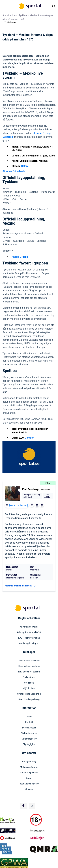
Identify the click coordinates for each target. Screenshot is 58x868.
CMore (25, 166)
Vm (15, 15)
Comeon (30, 438)
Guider (29, 717)
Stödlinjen (29, 683)
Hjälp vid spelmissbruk (29, 666)
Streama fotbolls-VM (14, 171)
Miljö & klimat (29, 688)
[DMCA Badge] (14, 820)
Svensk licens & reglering (29, 694)
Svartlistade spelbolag (29, 700)
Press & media (29, 728)
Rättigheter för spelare (29, 672)
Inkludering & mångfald (29, 644)
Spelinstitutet (29, 677)
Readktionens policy (29, 784)
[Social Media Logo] (24, 806)
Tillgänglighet (29, 744)
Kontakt (29, 722)
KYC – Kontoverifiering (29, 638)
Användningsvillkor (29, 627)
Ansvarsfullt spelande (29, 661)
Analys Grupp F (20, 257)
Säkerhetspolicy (29, 739)
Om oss (29, 789)
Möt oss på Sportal (29, 767)
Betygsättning (29, 762)
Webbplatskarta (29, 733)
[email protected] (19, 505)
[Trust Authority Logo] (14, 831)
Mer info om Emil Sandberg (21, 586)
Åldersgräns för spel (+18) (29, 632)
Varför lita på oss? (29, 773)
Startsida (7, 15)
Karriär (29, 778)
